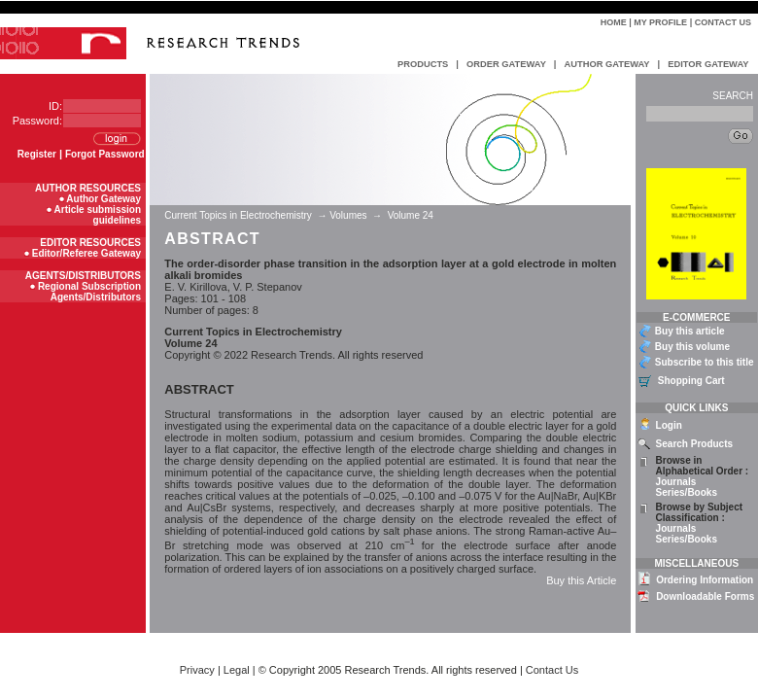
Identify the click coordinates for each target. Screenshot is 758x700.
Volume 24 (411, 215)
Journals (676, 482)
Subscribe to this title (705, 362)
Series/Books (687, 492)
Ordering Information (705, 580)
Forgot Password (105, 154)
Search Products (694, 444)
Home (614, 22)
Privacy (197, 670)
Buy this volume (692, 347)
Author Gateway (103, 199)
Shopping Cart (691, 381)
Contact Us (723, 22)
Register (37, 154)
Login (669, 425)
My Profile (660, 22)
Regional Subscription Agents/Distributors (89, 292)
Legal (237, 670)
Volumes (348, 215)
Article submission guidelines (98, 215)
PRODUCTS (423, 64)
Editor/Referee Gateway (86, 253)
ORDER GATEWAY (506, 64)
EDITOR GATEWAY (708, 64)
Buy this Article (581, 580)
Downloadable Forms (705, 596)
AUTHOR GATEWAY (606, 64)
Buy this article (690, 331)
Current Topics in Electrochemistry (239, 215)
